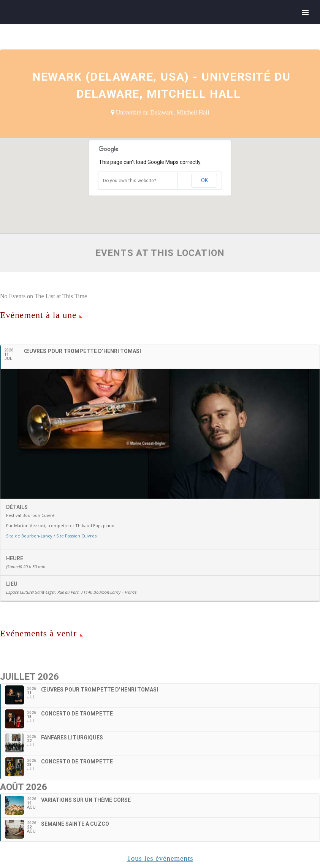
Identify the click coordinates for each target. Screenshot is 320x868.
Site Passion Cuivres (76, 536)
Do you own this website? (129, 181)
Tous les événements (160, 858)
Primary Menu (305, 13)
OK (204, 180)
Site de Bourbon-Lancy (29, 536)
